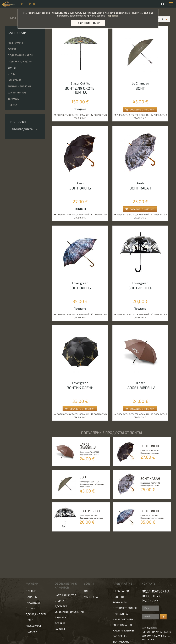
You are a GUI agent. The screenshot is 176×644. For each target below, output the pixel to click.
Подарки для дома (20, 61)
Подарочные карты (20, 55)
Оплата (59, 601)
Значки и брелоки (19, 86)
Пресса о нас (121, 614)
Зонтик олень (80, 388)
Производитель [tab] (25, 129)
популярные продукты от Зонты (112, 432)
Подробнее (112, 16)
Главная (15, 18)
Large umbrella (140, 388)
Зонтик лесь (140, 288)
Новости (118, 597)
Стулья (12, 74)
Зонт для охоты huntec (80, 90)
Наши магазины (123, 631)
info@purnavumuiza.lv (156, 632)
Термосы (14, 99)
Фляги (12, 49)
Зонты (12, 68)
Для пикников (17, 93)
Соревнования (122, 625)
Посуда (12, 105)
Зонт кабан (140, 188)
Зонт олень (80, 188)
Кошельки (14, 80)
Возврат (60, 623)
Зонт (140, 88)
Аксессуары (15, 43)
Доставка (61, 606)
